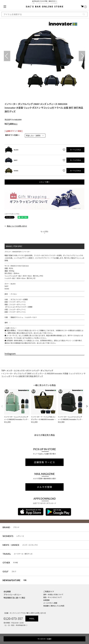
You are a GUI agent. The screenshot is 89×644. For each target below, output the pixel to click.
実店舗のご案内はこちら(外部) (54, 606)
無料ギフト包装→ (12, 135)
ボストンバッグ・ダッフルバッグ (40, 370)
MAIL (32, 618)
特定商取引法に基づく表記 (14, 598)
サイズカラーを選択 (44, 639)
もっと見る (44, 231)
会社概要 (7, 591)
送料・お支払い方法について (53, 594)
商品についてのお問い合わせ (17, 226)
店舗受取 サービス (45, 462)
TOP (3, 370)
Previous (7, 56)
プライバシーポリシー (13, 595)
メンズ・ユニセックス (16, 370)
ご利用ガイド (49, 591)
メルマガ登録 (44, 487)
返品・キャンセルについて (53, 597)
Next (82, 56)
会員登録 (46, 600)
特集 (15, 580)
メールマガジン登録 (50, 603)
